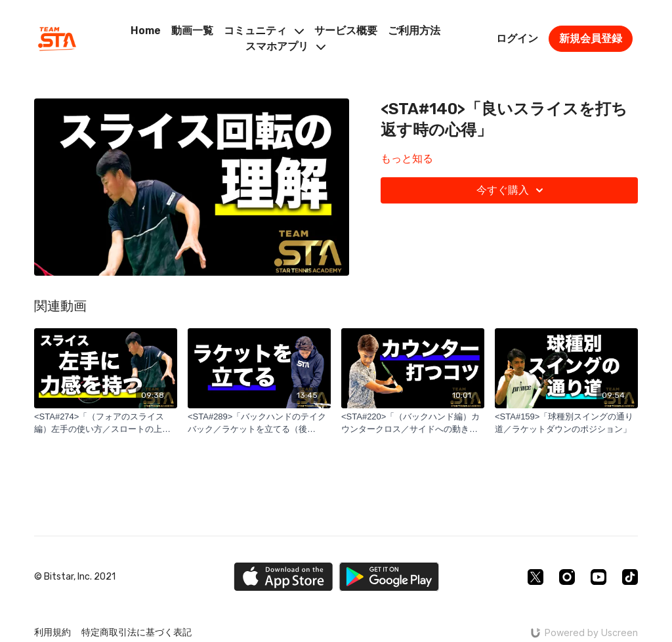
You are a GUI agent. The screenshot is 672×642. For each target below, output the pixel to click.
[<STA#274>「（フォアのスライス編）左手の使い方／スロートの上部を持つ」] (106, 423)
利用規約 (52, 632)
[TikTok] (630, 577)
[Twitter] (535, 577)
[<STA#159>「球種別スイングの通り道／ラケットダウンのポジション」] (566, 423)
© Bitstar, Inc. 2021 (75, 577)
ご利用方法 (414, 31)
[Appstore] (283, 577)
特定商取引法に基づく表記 (136, 632)
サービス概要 (346, 31)
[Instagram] (567, 577)
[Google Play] (389, 577)
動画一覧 (192, 31)
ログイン (517, 38)
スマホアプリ (285, 46)
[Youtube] (598, 577)
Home (146, 31)
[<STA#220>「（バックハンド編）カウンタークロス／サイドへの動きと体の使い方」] (413, 423)
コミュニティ (264, 31)
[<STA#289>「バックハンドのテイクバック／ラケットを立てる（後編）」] (259, 423)
